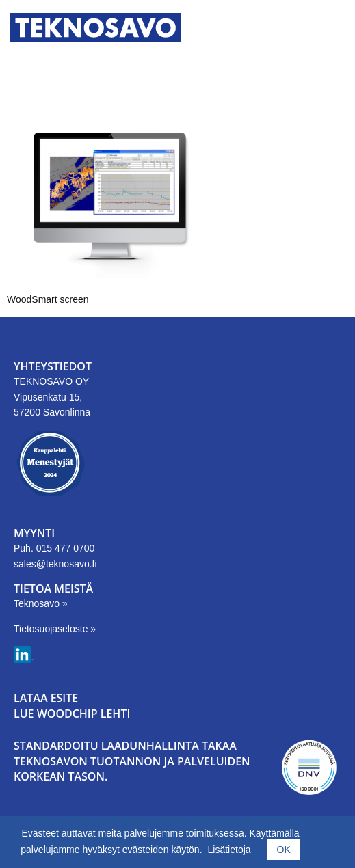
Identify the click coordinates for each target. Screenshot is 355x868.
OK (284, 850)
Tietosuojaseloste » (55, 629)
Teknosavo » (41, 603)
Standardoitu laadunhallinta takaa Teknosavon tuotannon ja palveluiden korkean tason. (132, 761)
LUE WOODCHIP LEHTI (72, 714)
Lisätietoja (229, 850)
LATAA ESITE (46, 698)
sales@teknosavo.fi (55, 564)
